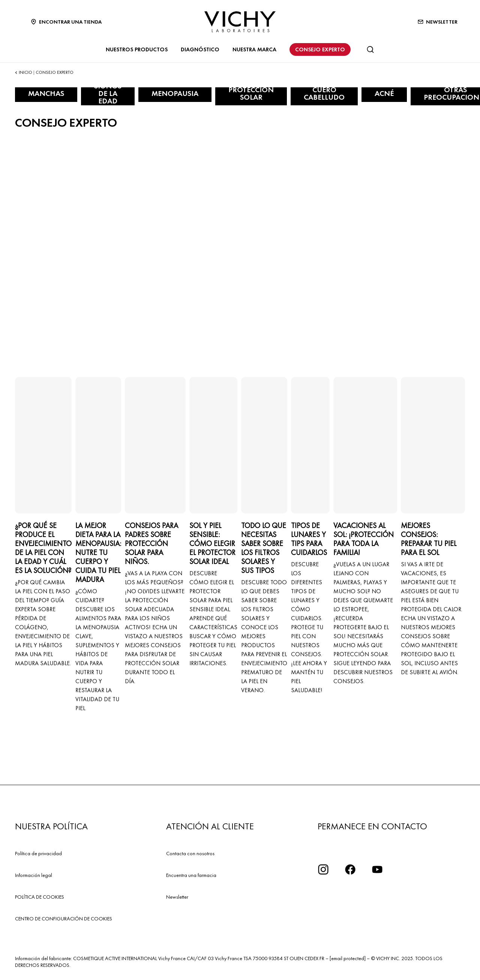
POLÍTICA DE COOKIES (40, 897)
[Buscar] (370, 49)
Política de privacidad (38, 853)
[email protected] (348, 958)
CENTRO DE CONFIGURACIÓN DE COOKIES (64, 919)
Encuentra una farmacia (191, 875)
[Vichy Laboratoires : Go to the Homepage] (240, 22)
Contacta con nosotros (190, 853)
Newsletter (177, 897)
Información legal (34, 875)
